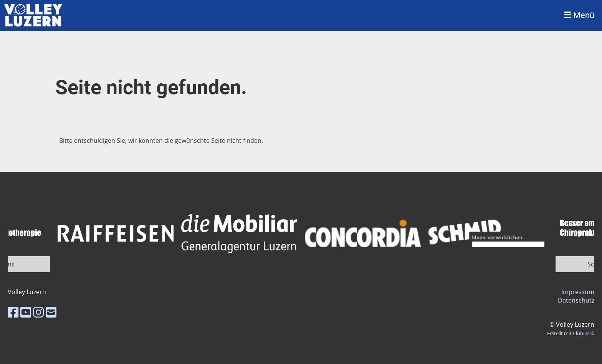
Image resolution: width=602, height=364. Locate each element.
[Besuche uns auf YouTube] (26, 312)
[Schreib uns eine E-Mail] (51, 312)
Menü (579, 15)
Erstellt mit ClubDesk (571, 333)
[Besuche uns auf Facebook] (13, 312)
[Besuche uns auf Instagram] (38, 312)
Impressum (578, 292)
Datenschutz (576, 300)
